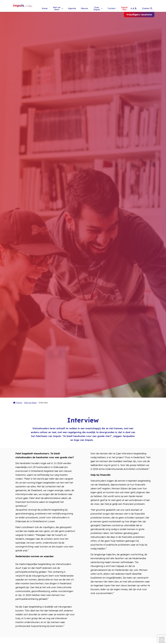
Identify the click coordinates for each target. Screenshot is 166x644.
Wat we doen (57, 8)
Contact (112, 8)
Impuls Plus (124, 8)
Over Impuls (97, 8)
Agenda (72, 8)
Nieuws (84, 8)
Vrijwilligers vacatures (139, 15)
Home (45, 8)
